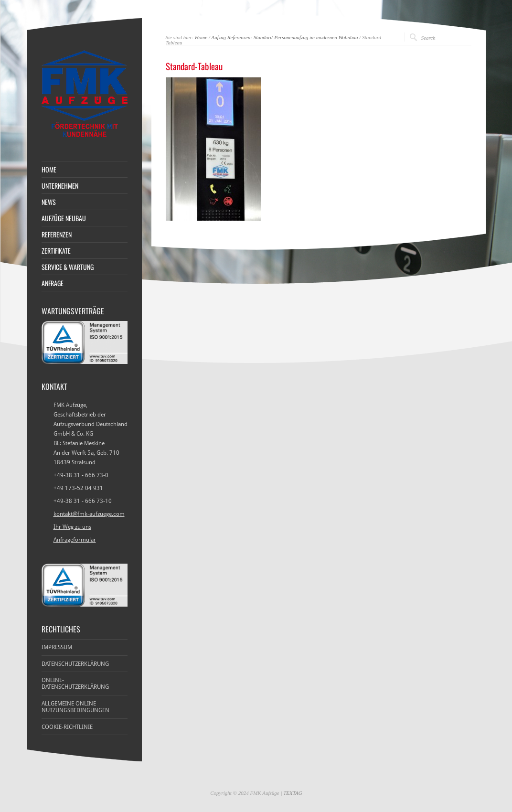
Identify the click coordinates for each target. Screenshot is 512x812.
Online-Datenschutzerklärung (75, 684)
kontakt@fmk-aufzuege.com (89, 514)
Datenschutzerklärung (75, 664)
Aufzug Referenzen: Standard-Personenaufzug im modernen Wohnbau (285, 37)
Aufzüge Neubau (64, 218)
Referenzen (57, 235)
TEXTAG (293, 793)
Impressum (57, 647)
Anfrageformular (75, 540)
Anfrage (53, 283)
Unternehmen (60, 186)
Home (201, 37)
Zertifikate (56, 251)
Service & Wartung (68, 267)
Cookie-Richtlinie (67, 727)
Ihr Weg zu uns (72, 527)
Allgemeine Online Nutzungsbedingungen (75, 707)
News (49, 202)
